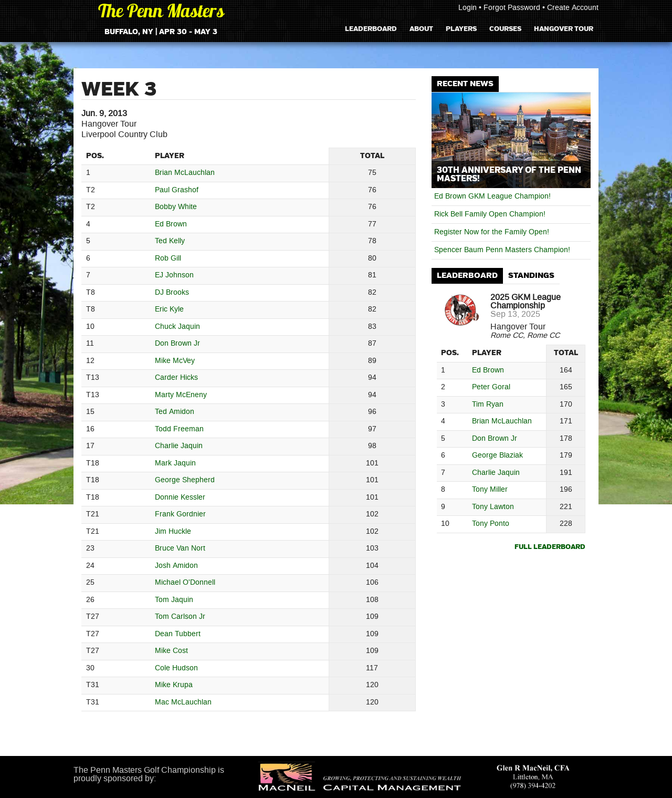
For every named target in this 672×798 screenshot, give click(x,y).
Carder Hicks (176, 378)
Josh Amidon (176, 566)
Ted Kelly (170, 241)
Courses (505, 29)
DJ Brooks (172, 293)
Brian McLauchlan (185, 173)
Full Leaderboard (550, 547)
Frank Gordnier (180, 515)
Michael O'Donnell (185, 583)
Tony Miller (490, 490)
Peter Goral (491, 387)
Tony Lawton (493, 507)
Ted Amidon (175, 412)
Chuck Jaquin (177, 327)
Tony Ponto (491, 524)
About (421, 29)
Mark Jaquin (175, 464)
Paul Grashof (177, 190)
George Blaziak (497, 456)
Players (461, 29)
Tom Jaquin (174, 600)
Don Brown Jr (177, 344)
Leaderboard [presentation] (467, 276)
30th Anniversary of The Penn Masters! (509, 174)
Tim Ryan (488, 405)
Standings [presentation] (531, 276)
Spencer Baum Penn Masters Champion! (502, 250)
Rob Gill (168, 259)
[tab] (467, 276)
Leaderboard (371, 29)
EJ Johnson (174, 276)
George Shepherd (185, 480)
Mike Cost (171, 651)
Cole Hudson (176, 669)
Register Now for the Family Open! (492, 232)
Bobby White (176, 207)
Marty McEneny (181, 395)
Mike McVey (175, 361)
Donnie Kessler (180, 498)
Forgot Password (512, 8)
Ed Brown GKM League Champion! (492, 196)
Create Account (573, 8)
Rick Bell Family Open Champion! (490, 214)
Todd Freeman (179, 429)
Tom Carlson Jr (180, 617)
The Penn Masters (161, 13)
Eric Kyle (169, 310)
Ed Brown (171, 225)
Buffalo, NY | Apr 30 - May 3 (161, 32)
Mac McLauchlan (183, 703)
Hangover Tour (564, 29)
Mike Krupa (174, 685)
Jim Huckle (173, 532)
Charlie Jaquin (179, 446)
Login (468, 8)
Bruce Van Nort (180, 549)
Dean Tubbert (178, 634)
